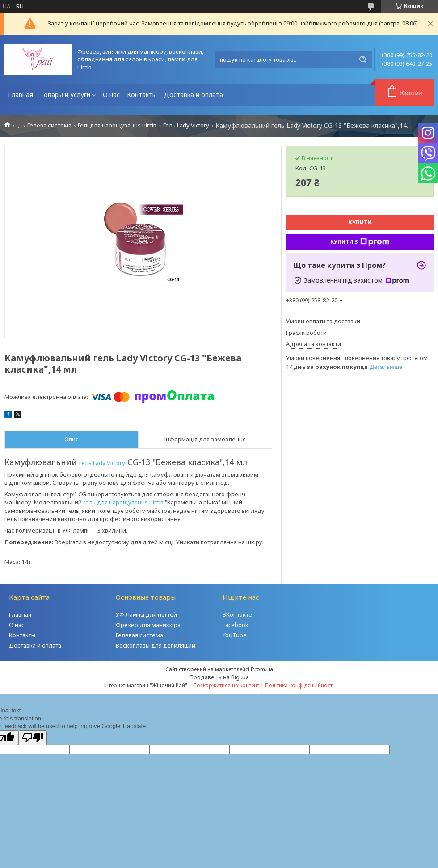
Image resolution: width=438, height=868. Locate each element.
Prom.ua (262, 669)
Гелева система (49, 125)
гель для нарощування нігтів (123, 502)
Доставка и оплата (194, 95)
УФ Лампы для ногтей (146, 614)
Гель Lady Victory (186, 125)
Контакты (142, 95)
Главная (21, 95)
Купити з (360, 242)
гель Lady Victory (102, 463)
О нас (111, 95)
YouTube (235, 635)
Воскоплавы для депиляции (156, 645)
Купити (360, 222)
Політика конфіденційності (299, 685)
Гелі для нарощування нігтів (117, 125)
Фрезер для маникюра (148, 625)
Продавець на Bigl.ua (219, 677)
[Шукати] (363, 59)
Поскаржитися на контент (226, 685)
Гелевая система (139, 635)
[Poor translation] (33, 738)
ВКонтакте (237, 614)
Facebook (236, 625)
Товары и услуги (65, 95)
